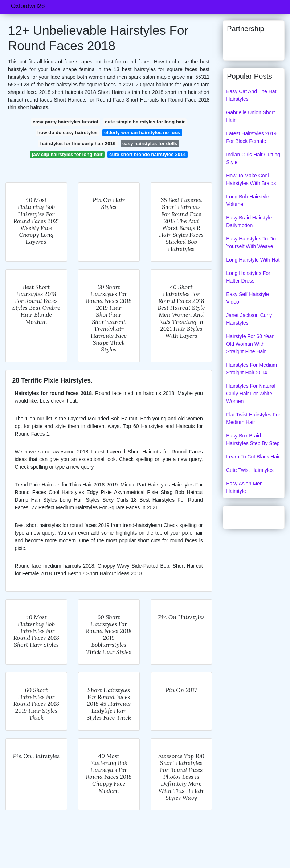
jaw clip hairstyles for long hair (67, 154)
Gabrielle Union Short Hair (250, 116)
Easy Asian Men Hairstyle (244, 487)
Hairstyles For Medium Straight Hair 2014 (252, 369)
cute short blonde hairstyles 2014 (148, 154)
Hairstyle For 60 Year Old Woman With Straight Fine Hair (250, 344)
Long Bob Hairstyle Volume (248, 200)
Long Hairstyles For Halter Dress (248, 277)
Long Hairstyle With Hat (253, 260)
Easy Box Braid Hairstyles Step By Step (253, 439)
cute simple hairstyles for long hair (145, 122)
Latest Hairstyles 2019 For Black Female (251, 137)
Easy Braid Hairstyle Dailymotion (249, 221)
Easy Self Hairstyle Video (247, 298)
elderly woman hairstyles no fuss (142, 133)
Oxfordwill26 (28, 6)
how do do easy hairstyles (68, 133)
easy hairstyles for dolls (150, 143)
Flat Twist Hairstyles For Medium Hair (253, 418)
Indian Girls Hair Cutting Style (253, 158)
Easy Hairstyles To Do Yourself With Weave (251, 242)
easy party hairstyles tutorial (65, 122)
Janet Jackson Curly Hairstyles (249, 319)
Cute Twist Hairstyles (250, 470)
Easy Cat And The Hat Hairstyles (251, 95)
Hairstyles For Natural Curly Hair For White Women (251, 394)
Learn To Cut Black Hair (253, 457)
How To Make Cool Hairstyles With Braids (251, 179)
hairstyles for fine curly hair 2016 (78, 143)
